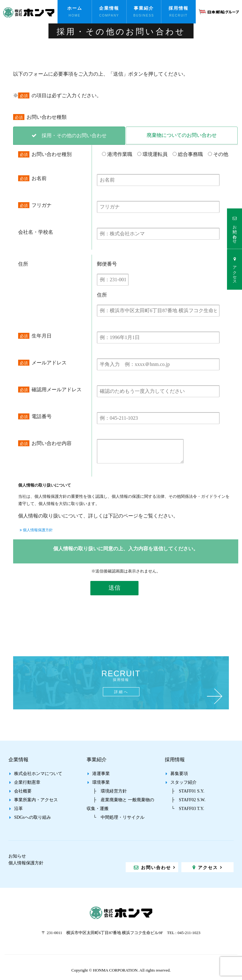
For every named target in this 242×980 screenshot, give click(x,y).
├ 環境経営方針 (110, 791)
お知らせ (17, 856)
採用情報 (179, 8)
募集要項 (179, 774)
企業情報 (109, 8)
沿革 (18, 809)
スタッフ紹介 (184, 782)
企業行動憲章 (27, 782)
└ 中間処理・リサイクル (119, 817)
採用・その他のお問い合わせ (74, 135)
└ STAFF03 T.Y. (188, 809)
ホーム (75, 8)
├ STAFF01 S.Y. (188, 791)
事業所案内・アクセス (36, 800)
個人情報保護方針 (36, 530)
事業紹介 (144, 8)
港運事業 (101, 774)
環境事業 (101, 782)
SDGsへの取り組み (32, 817)
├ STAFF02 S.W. (188, 800)
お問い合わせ (235, 232)
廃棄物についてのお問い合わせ (182, 135)
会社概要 (23, 791)
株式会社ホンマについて (38, 774)
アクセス (235, 272)
